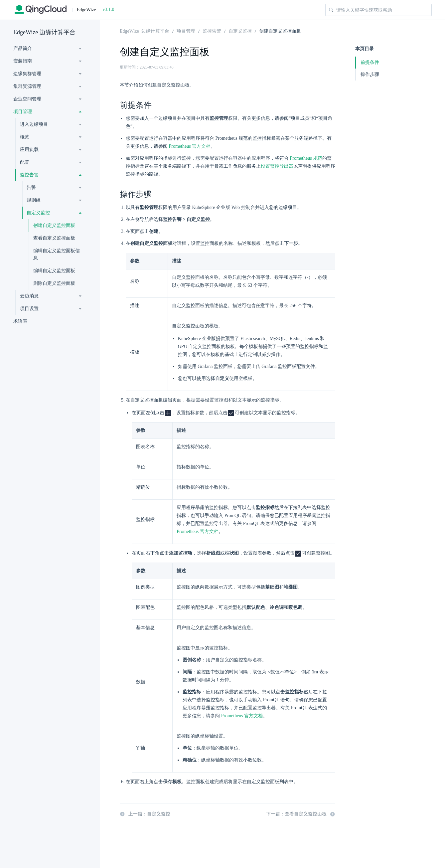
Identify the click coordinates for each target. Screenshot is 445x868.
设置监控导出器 (277, 166)
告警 (31, 187)
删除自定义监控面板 (54, 283)
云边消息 (29, 296)
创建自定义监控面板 (54, 225)
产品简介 (23, 48)
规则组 (34, 200)
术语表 (20, 321)
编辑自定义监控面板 (54, 271)
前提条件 (370, 62)
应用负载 (29, 150)
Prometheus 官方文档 (190, 146)
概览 (25, 137)
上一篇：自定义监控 (145, 814)
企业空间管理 (27, 99)
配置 (25, 162)
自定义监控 (38, 213)
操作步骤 (370, 74)
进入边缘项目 (34, 124)
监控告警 (29, 175)
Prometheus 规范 (306, 158)
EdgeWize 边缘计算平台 (44, 32)
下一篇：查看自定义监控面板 (301, 814)
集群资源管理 (27, 86)
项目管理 (23, 112)
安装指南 (23, 61)
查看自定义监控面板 (54, 238)
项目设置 (29, 309)
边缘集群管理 (27, 74)
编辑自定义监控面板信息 (57, 254)
